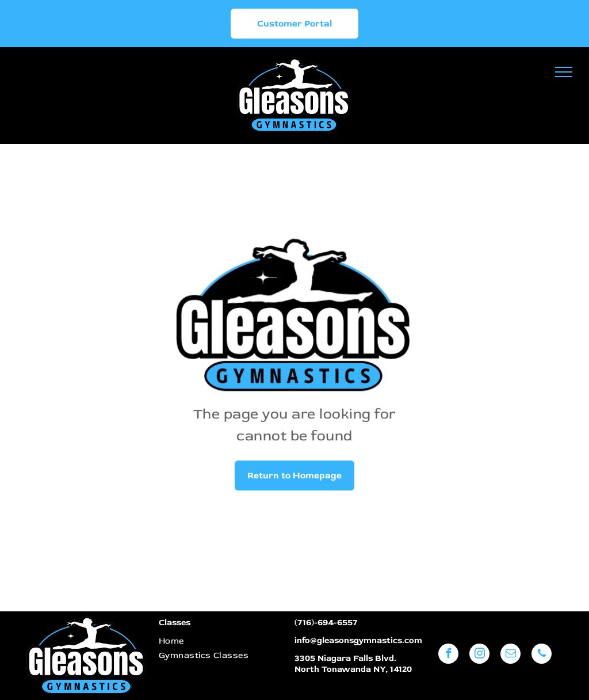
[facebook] (448, 655)
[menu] (564, 72)
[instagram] (479, 655)
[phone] (542, 655)
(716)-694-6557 (326, 623)
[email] (510, 655)
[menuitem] (220, 641)
